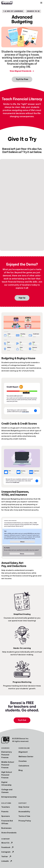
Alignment (23, 752)
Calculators (24, 766)
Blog (21, 770)
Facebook (8, 847)
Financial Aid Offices (7, 822)
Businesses (6, 828)
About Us (7, 843)
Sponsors (6, 816)
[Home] (7, 3)
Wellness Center (26, 757)
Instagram (8, 852)
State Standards (9, 833)
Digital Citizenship (6, 784)
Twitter (6, 857)
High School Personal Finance (7, 775)
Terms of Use (24, 816)
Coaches (23, 761)
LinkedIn (7, 861)
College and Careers (7, 791)
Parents (5, 812)
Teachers (6, 807)
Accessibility (24, 812)
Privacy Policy (25, 821)
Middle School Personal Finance (8, 765)
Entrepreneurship (9, 797)
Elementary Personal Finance (7, 755)
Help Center (24, 807)
